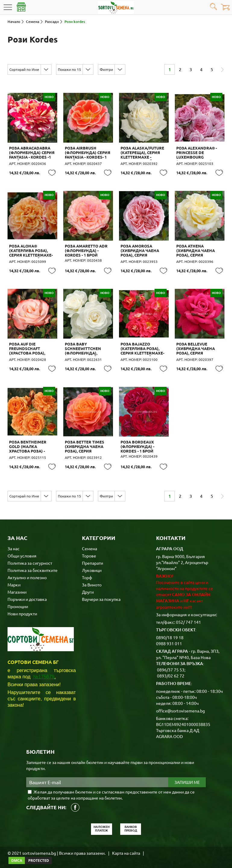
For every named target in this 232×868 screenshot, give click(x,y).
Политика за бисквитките (33, 564)
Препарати (92, 557)
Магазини (17, 586)
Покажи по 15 (69, 69)
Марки (14, 579)
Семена (89, 542)
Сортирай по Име (24, 69)
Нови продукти (22, 608)
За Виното (92, 579)
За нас (14, 542)
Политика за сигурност (30, 557)
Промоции (18, 600)
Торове (89, 550)
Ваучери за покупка (101, 593)
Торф (87, 571)
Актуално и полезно (27, 571)
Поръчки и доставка (27, 593)
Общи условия (22, 550)
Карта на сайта (126, 847)
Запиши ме (187, 776)
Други (88, 586)
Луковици (92, 564)
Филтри (106, 69)
